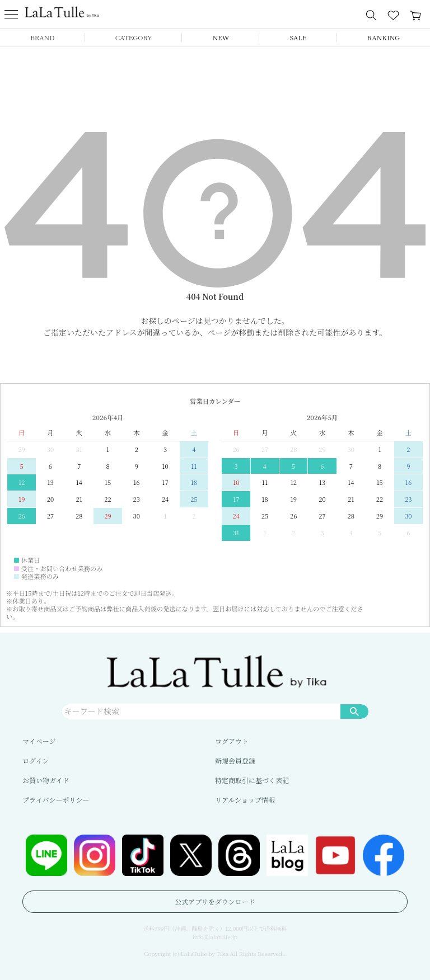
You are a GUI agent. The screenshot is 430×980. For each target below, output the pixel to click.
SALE (298, 37)
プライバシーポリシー (56, 800)
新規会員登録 (235, 760)
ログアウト (232, 741)
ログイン (36, 760)
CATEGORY (134, 37)
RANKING (384, 37)
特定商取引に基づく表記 (252, 780)
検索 (354, 711)
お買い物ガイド (46, 780)
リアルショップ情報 (245, 800)
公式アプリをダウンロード (215, 901)
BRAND (42, 37)
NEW (221, 37)
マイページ (39, 741)
